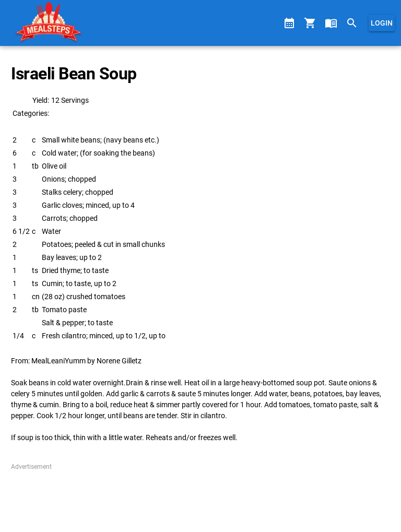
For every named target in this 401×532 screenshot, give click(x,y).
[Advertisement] (200, 498)
